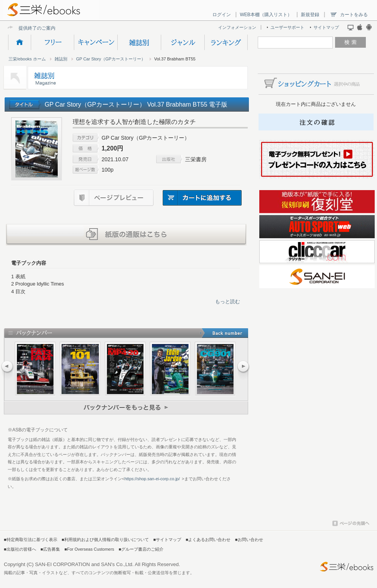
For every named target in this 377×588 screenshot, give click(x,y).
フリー (52, 42)
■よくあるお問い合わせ (208, 540)
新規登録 (310, 15)
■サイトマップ (168, 540)
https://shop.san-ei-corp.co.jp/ (152, 479)
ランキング (226, 42)
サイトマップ (326, 27)
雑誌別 (139, 42)
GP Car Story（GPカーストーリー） (111, 59)
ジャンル (183, 42)
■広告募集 (50, 549)
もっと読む (228, 302)
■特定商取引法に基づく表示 (31, 540)
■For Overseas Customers (89, 549)
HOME (19, 42)
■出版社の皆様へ (20, 549)
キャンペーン (96, 42)
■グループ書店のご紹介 (141, 549)
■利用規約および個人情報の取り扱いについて (105, 540)
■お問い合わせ (249, 540)
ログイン (222, 15)
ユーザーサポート (287, 27)
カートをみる (354, 15)
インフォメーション (237, 27)
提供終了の (30, 28)
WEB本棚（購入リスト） (266, 15)
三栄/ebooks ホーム (27, 59)
